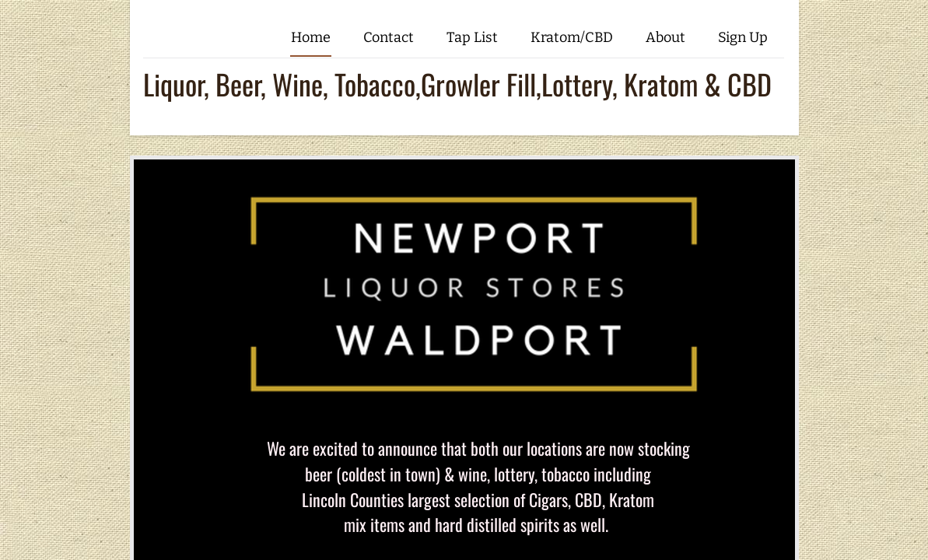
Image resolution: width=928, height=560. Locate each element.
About (665, 37)
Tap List (472, 37)
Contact (389, 37)
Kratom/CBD (572, 37)
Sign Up (743, 37)
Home (311, 37)
